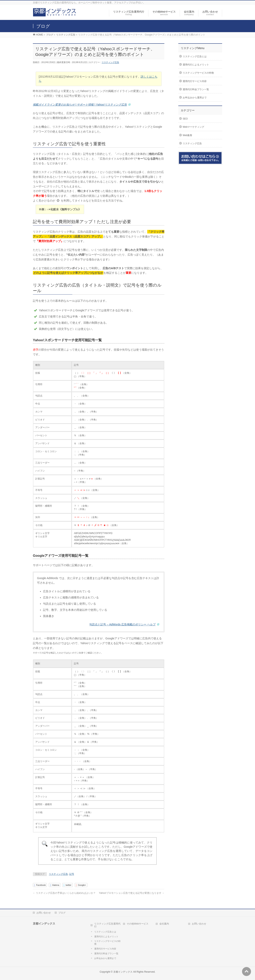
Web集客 (187, 135)
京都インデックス (123, 972)
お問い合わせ (44, 913)
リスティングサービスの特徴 (198, 73)
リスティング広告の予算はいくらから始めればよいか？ (64, 893)
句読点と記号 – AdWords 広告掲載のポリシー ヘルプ (122, 624)
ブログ (62, 913)
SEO (185, 119)
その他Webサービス (137, 924)
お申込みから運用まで (195, 98)
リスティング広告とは (195, 56)
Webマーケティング (193, 127)
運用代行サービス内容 (195, 81)
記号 (72, 874)
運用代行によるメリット (196, 65)
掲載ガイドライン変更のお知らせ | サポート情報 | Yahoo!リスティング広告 (80, 105)
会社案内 (164, 924)
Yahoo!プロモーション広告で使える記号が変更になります (132, 893)
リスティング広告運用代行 (107, 925)
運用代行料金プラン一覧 (196, 89)
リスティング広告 (110, 62)
